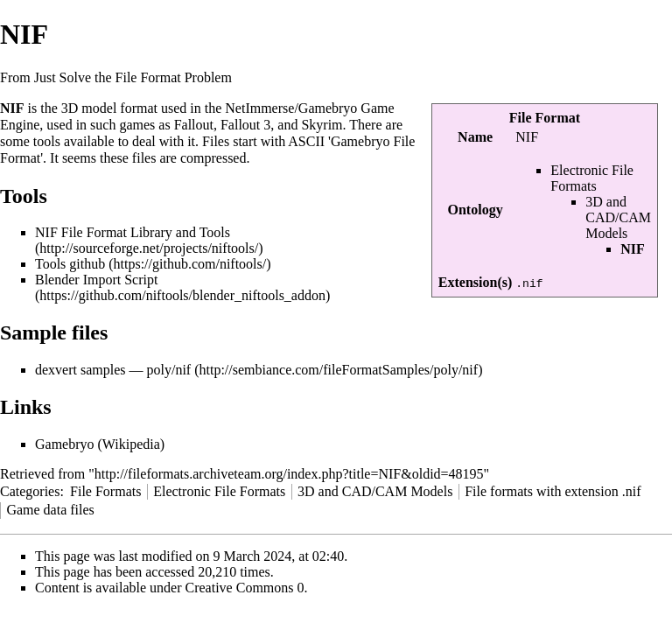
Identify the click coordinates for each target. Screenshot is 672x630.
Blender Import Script (96, 280)
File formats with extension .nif (553, 491)
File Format (545, 118)
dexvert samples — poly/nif (113, 370)
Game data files (50, 510)
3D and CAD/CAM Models (618, 217)
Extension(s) (475, 282)
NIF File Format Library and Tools (133, 232)
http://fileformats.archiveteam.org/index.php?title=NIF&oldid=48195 (289, 474)
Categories (30, 491)
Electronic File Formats (592, 178)
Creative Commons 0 (245, 588)
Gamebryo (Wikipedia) (100, 444)
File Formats (105, 491)
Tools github (70, 264)
